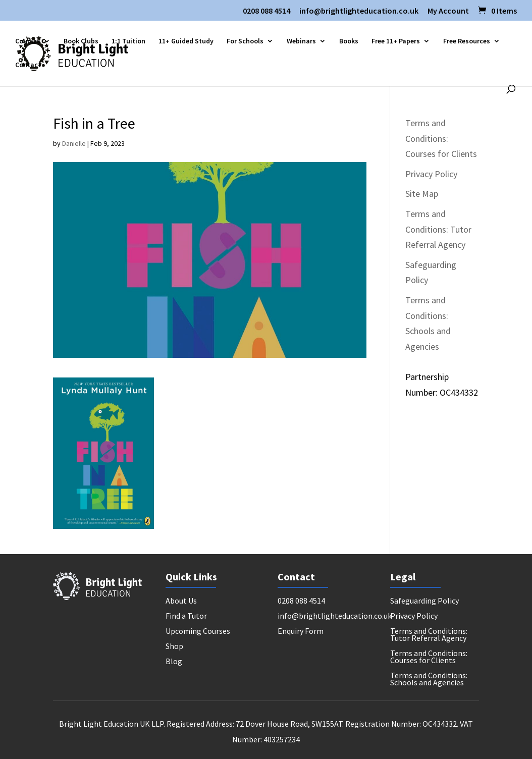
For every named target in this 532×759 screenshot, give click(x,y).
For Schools (245, 41)
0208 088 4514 (267, 11)
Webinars (301, 41)
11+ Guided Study (186, 41)
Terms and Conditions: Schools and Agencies (429, 680)
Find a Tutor (186, 616)
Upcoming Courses (198, 632)
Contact (28, 65)
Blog (174, 662)
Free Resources (467, 41)
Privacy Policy (431, 174)
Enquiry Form (301, 632)
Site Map (422, 194)
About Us (181, 601)
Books (349, 41)
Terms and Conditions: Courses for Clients (441, 138)
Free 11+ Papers (396, 41)
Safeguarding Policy (424, 601)
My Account (448, 11)
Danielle (74, 143)
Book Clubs (81, 41)
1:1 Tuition (128, 41)
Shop (174, 647)
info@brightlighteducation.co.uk (359, 11)
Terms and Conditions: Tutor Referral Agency (438, 229)
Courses (28, 41)
